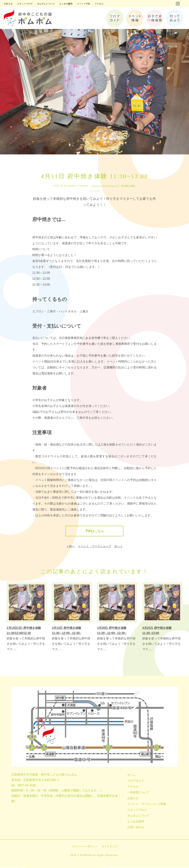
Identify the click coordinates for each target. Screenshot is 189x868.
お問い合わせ (136, 828)
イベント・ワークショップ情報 (147, 804)
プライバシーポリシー (85, 847)
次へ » (118, 547)
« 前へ (71, 547)
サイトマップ (109, 847)
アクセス (133, 787)
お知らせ (133, 799)
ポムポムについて (138, 816)
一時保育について (138, 793)
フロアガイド (136, 781)
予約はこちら (94, 531)
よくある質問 (136, 822)
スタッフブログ (137, 810)
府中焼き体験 (128, 186)
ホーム (132, 775)
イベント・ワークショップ (105, 186)
